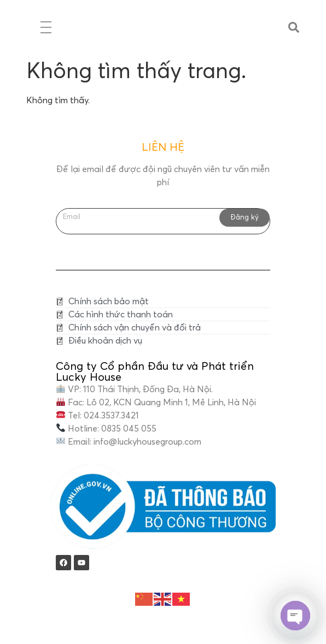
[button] (294, 27)
